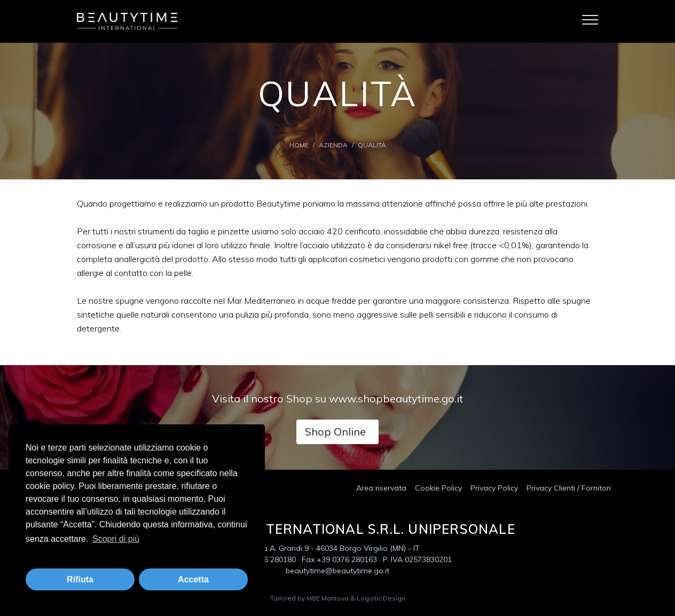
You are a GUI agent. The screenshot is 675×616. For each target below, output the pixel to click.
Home (299, 145)
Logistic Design (381, 598)
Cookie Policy (438, 488)
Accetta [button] (193, 579)
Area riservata (381, 488)
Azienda (333, 145)
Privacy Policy (494, 488)
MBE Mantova (328, 598)
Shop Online (335, 432)
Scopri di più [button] (116, 539)
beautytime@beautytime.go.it (337, 571)
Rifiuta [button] (80, 579)
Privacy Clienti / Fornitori (569, 488)
